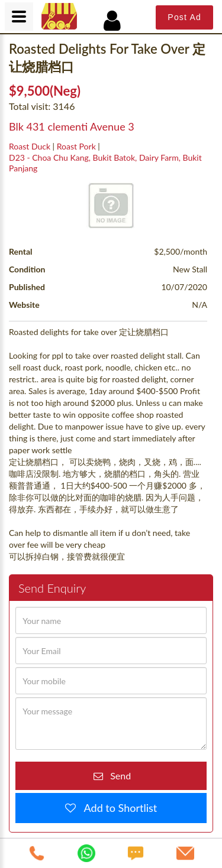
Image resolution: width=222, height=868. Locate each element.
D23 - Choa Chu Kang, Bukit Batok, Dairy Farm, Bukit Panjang (105, 163)
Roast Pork (76, 146)
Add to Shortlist (117, 808)
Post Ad (184, 17)
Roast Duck (30, 146)
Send (117, 776)
